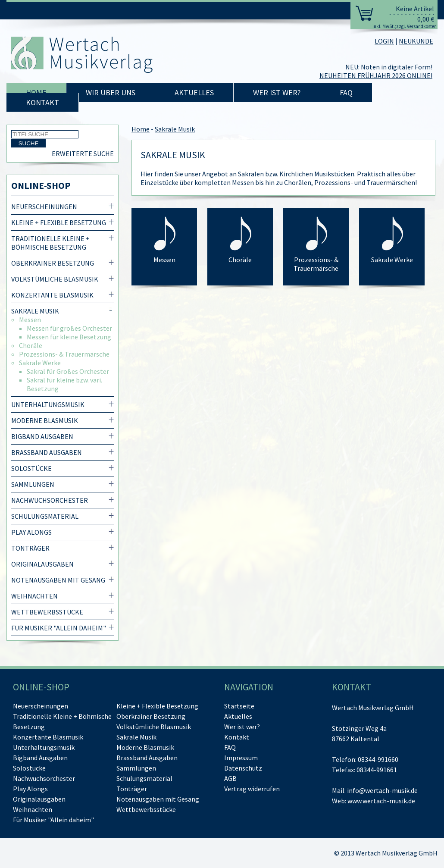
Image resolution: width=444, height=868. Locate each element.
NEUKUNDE (416, 41)
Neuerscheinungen (44, 207)
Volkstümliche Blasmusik (55, 279)
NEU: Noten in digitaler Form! (389, 67)
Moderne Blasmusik (45, 420)
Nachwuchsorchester (50, 500)
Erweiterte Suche (83, 154)
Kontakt (42, 102)
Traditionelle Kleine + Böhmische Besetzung (50, 243)
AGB (230, 778)
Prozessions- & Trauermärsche (64, 354)
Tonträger (30, 548)
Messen (30, 320)
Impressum (241, 758)
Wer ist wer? (277, 92)
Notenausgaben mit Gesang (58, 580)
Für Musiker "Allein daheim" (59, 628)
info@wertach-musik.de (382, 790)
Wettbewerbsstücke (47, 612)
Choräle (31, 345)
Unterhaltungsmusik (48, 404)
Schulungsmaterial (45, 516)
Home (36, 92)
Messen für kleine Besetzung (69, 337)
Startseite (239, 706)
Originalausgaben (42, 564)
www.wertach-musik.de (381, 801)
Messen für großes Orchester (69, 328)
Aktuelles (194, 92)
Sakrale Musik (35, 311)
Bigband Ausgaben (42, 436)
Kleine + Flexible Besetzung (59, 222)
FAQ (346, 92)
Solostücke (31, 468)
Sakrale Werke (40, 363)
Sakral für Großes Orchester (68, 371)
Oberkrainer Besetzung (53, 263)
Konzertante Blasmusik (52, 295)
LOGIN (384, 41)
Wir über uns (111, 92)
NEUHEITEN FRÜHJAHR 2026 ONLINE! (376, 75)
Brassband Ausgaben (47, 452)
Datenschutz (243, 768)
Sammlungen (33, 484)
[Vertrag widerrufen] (252, 789)
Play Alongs (31, 532)
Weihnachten (34, 596)
